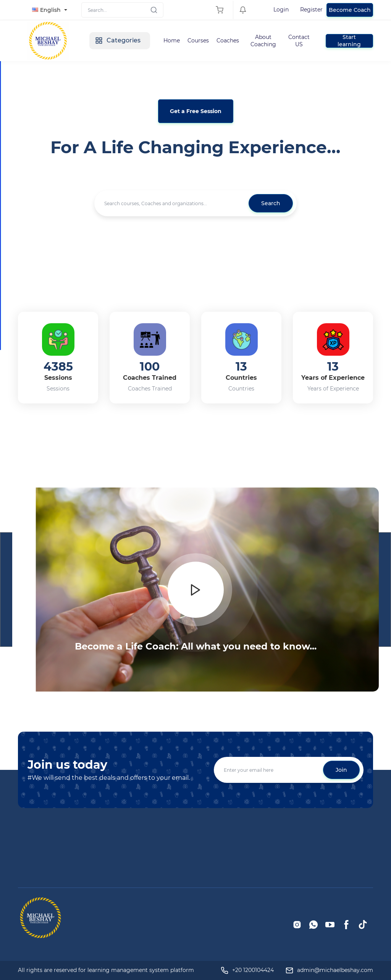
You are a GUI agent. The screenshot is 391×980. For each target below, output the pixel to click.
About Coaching (263, 40)
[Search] (122, 10)
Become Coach (350, 10)
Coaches (228, 40)
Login (281, 10)
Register (311, 10)
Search (271, 203)
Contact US (299, 40)
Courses (198, 40)
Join (341, 770)
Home (172, 40)
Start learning (349, 41)
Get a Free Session (196, 111)
